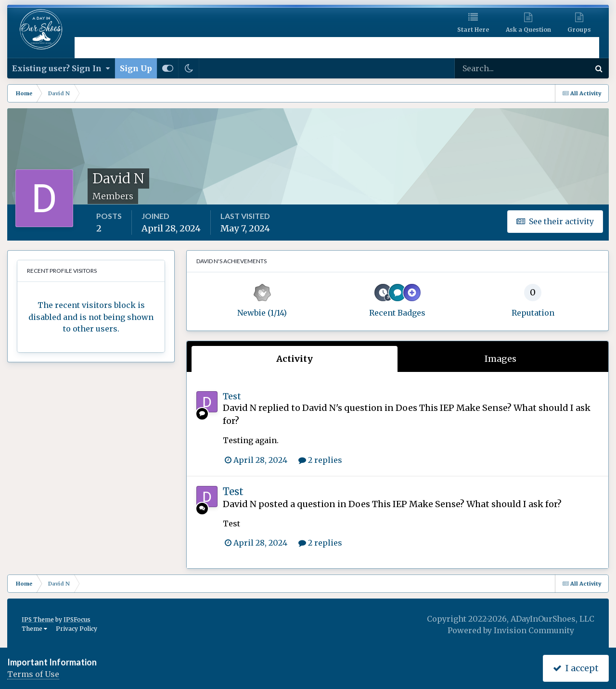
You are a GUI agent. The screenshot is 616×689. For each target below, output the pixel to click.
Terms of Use (33, 674)
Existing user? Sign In (61, 68)
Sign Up (136, 68)
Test (232, 396)
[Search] (491, 68)
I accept (576, 668)
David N (240, 408)
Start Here (473, 30)
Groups (579, 30)
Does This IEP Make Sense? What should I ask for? (455, 504)
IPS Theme (38, 619)
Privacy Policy (77, 629)
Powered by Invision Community (511, 630)
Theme (34, 629)
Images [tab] (500, 359)
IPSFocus (77, 619)
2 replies (320, 460)
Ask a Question (528, 30)
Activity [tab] (295, 359)
